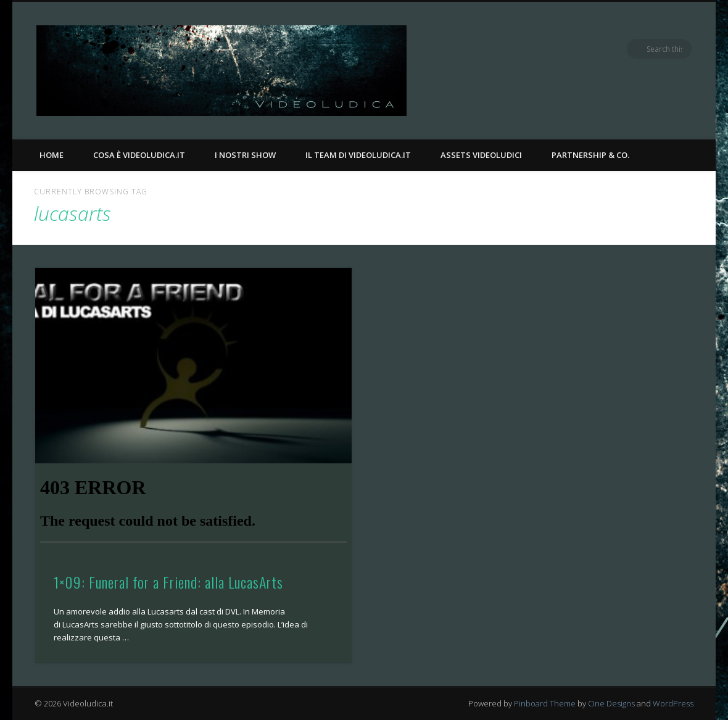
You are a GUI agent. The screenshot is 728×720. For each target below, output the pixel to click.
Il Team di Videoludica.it (358, 155)
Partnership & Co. (590, 155)
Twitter (656, 49)
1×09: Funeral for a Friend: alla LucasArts (168, 582)
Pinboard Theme (545, 703)
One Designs (611, 703)
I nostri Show (245, 155)
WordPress (673, 703)
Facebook (631, 49)
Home (52, 155)
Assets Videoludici (481, 155)
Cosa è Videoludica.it (139, 155)
